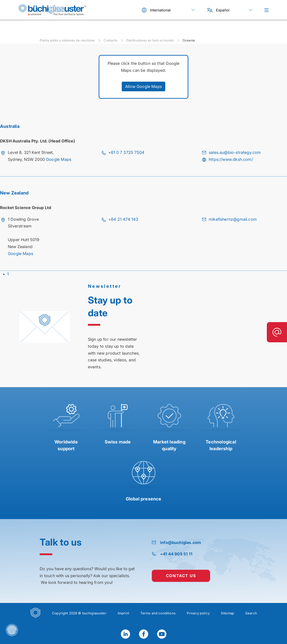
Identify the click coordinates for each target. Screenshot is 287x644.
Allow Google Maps (143, 86)
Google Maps (59, 159)
